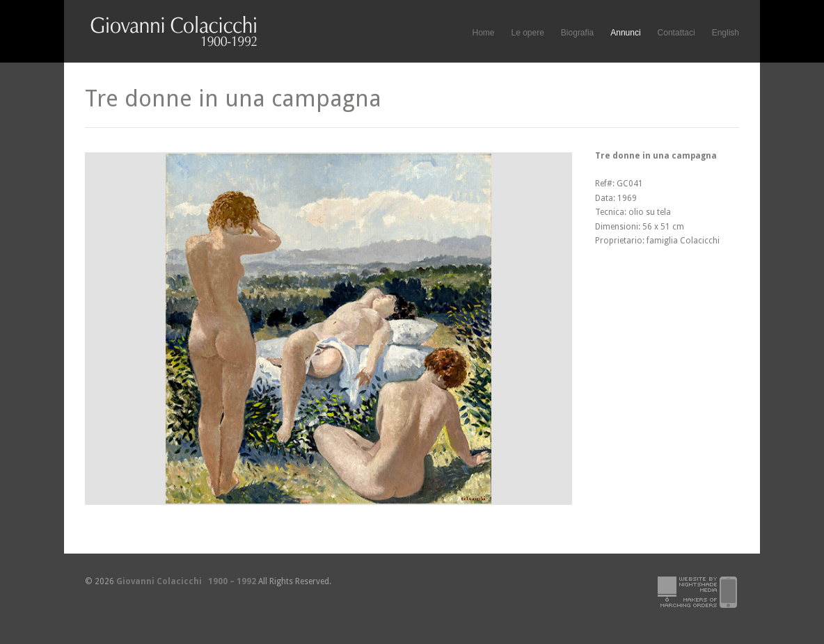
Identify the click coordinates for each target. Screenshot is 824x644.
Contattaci (676, 33)
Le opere (527, 33)
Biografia (577, 33)
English (726, 33)
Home (483, 33)
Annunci (625, 33)
